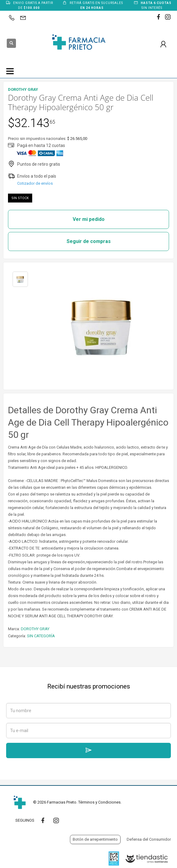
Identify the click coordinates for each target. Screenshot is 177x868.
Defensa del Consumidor (149, 839)
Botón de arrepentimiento (95, 839)
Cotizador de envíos (35, 183)
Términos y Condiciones (99, 802)
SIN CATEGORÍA (41, 636)
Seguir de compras (89, 241)
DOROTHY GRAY (35, 629)
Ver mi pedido (89, 219)
